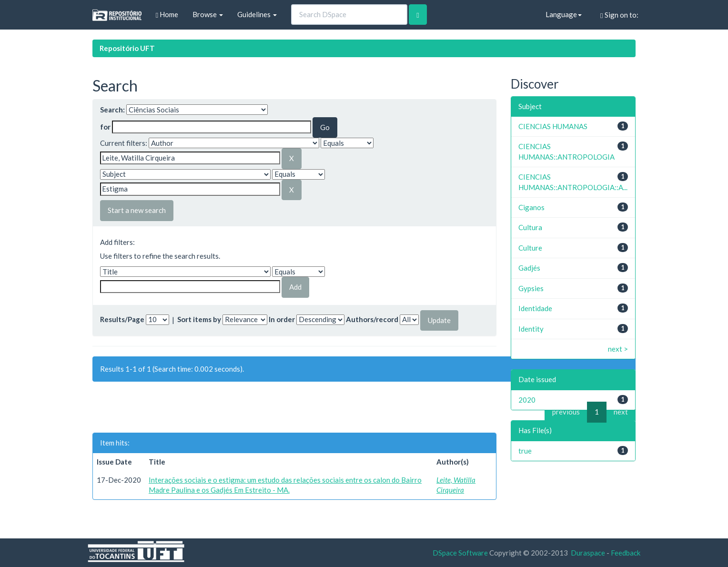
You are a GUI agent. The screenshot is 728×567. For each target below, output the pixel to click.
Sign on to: (619, 15)
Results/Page (122, 319)
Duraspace (588, 553)
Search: (112, 110)
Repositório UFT (127, 48)
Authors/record (372, 319)
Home (167, 15)
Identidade (535, 308)
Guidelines (257, 14)
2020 (527, 400)
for (105, 127)
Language (564, 14)
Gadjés (529, 268)
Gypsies (531, 288)
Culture (530, 248)
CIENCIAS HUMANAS (553, 126)
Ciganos (531, 207)
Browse (208, 14)
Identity (531, 329)
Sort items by (199, 319)
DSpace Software (460, 553)
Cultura (530, 227)
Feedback (626, 553)
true (525, 451)
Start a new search (137, 210)
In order (282, 319)
